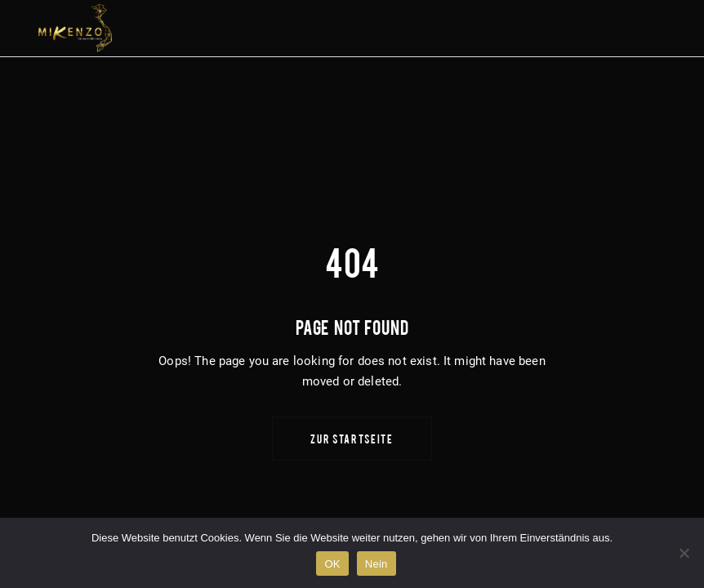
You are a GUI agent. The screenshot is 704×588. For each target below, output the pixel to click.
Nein (377, 564)
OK (332, 564)
